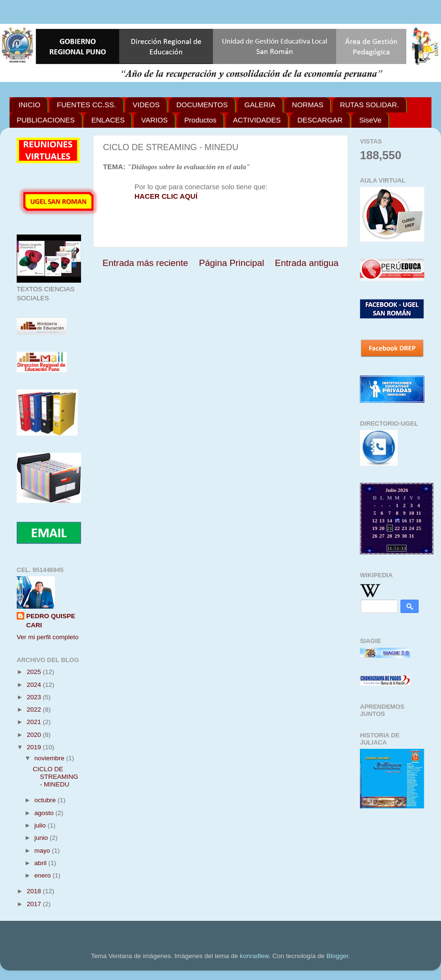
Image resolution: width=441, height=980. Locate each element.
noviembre (50, 758)
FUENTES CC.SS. (86, 105)
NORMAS (308, 105)
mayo (43, 851)
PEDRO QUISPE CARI (51, 621)
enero (43, 875)
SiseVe (370, 120)
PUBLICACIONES (46, 120)
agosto (45, 813)
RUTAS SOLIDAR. (369, 105)
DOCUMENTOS (202, 105)
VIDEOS (146, 105)
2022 (35, 709)
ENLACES (108, 120)
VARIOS (154, 120)
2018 (35, 891)
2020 (35, 735)
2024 (35, 685)
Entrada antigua (307, 263)
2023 (35, 697)
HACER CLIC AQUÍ (166, 196)
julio (41, 825)
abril (41, 863)
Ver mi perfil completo (48, 637)
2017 (35, 904)
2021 (35, 722)
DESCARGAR (320, 120)
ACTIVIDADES (257, 120)
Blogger (338, 956)
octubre (46, 800)
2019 (35, 747)
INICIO (30, 105)
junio (42, 838)
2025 (35, 672)
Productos (201, 120)
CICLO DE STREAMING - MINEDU (56, 777)
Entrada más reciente (145, 263)
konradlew (254, 956)
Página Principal (231, 263)
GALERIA (260, 105)
